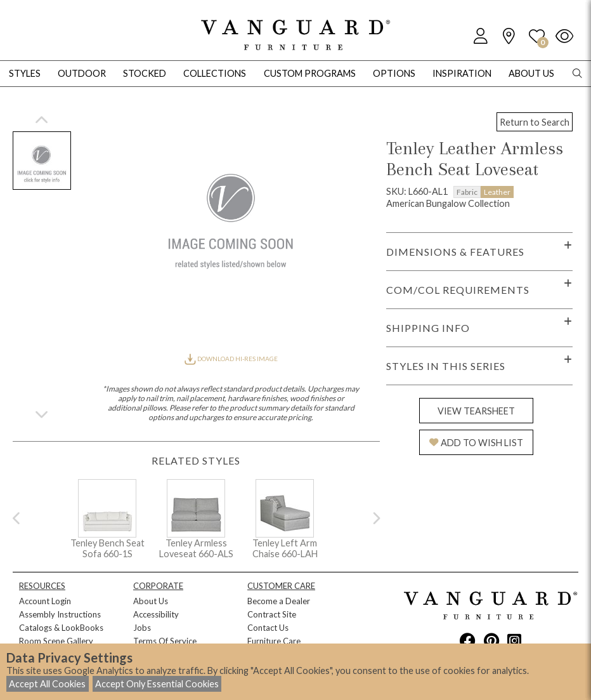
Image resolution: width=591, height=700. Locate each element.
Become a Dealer (279, 601)
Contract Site (272, 614)
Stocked (145, 73)
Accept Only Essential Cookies (157, 684)
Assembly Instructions (60, 614)
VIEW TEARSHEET (476, 411)
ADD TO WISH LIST (476, 443)
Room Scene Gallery (56, 641)
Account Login (45, 601)
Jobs (142, 628)
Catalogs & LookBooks (61, 628)
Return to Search (535, 122)
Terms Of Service (165, 641)
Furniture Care (274, 641)
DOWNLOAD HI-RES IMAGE (231, 359)
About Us (151, 601)
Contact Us (268, 628)
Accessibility (156, 614)
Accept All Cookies (47, 684)
